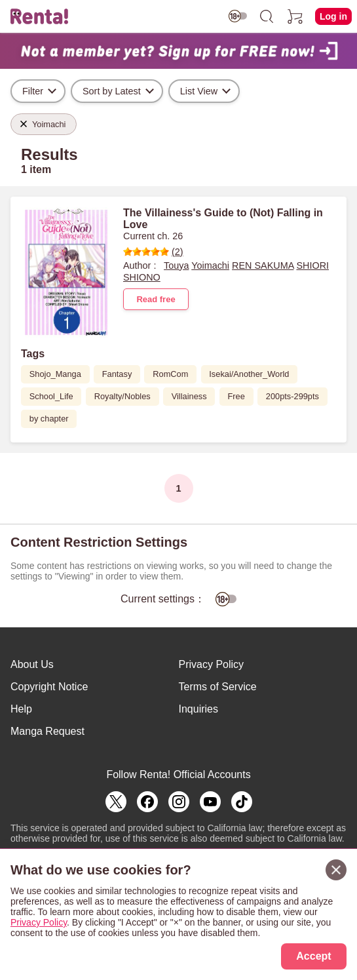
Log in (333, 16)
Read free (156, 299)
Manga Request (47, 731)
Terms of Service (218, 687)
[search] (267, 16)
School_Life (51, 396)
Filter (33, 91)
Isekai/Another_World (249, 374)
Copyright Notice (49, 687)
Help (21, 709)
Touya (176, 265)
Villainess (189, 396)
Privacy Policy (212, 664)
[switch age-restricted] (238, 16)
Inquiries (198, 709)
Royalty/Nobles (122, 396)
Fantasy (117, 374)
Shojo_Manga (55, 374)
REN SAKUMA (263, 265)
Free (236, 396)
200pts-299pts (292, 396)
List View (199, 91)
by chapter (49, 419)
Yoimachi (210, 265)
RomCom (170, 374)
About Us (32, 664)
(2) (153, 252)
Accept (313, 956)
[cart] (295, 16)
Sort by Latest (112, 91)
